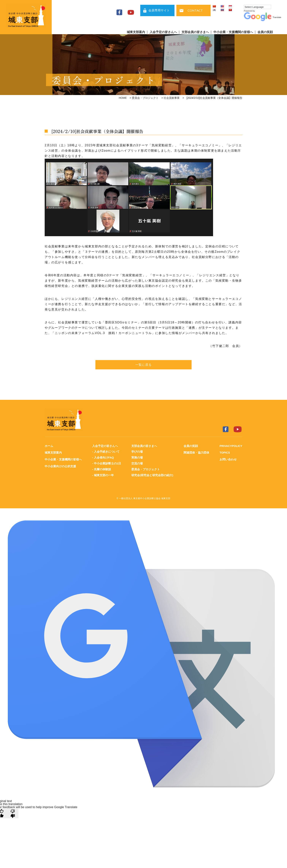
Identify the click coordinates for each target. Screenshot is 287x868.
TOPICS (224, 453)
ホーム (49, 446)
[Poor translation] (13, 813)
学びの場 (137, 452)
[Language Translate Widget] (257, 7)
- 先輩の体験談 (101, 469)
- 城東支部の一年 (103, 474)
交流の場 (137, 463)
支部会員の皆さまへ (195, 32)
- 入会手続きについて (106, 452)
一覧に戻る (143, 365)
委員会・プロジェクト (145, 98)
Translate (263, 17)
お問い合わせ (228, 459)
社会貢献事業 (172, 98)
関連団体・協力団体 (196, 453)
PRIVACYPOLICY (231, 446)
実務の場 (137, 457)
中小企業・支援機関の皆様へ (233, 32)
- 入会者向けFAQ (103, 457)
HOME (123, 98)
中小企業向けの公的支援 (60, 466)
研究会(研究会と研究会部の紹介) (152, 474)
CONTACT (195, 10)
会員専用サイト (159, 10)
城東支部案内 (136, 32)
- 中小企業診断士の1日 (107, 463)
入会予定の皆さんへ (163, 32)
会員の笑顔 (265, 32)
